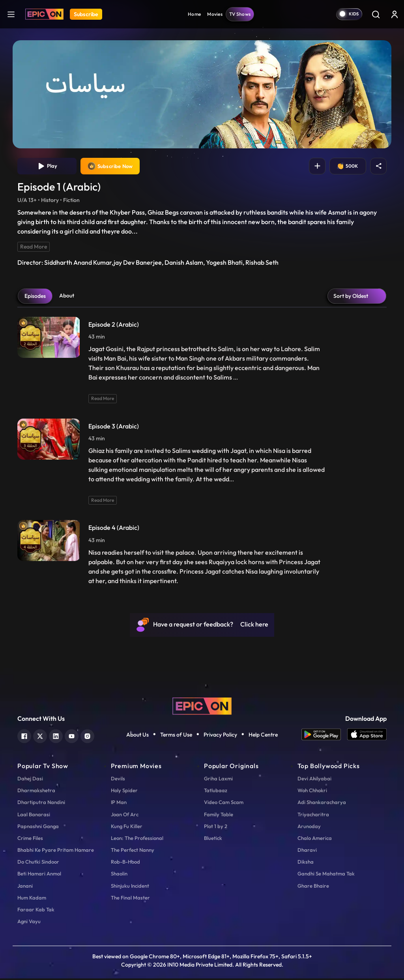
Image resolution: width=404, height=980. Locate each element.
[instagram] (87, 737)
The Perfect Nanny (133, 851)
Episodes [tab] (35, 297)
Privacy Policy (220, 736)
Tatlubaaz (216, 792)
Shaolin (119, 875)
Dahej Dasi (30, 780)
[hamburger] (11, 14)
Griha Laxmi (218, 780)
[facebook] (24, 737)
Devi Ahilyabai (314, 780)
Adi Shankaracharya (322, 804)
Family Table (219, 816)
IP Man (119, 804)
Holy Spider (124, 792)
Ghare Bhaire (313, 887)
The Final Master (130, 899)
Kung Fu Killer (127, 828)
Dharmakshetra (36, 792)
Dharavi (307, 851)
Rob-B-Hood (125, 863)
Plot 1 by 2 (216, 828)
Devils (118, 780)
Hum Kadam (32, 899)
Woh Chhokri (312, 792)
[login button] (395, 14)
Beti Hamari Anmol (39, 875)
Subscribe (86, 14)
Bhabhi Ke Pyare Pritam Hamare (56, 851)
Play (47, 167)
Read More (34, 248)
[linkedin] (56, 737)
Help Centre (263, 736)
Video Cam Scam (224, 804)
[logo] (202, 707)
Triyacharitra (313, 816)
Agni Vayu (29, 923)
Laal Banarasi (34, 816)
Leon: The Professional (137, 840)
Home (194, 14)
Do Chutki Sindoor (38, 863)
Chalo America (315, 840)
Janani (25, 887)
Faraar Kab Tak (36, 911)
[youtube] (72, 737)
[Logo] (44, 14)
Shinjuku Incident (130, 887)
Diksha (306, 863)
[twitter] (40, 737)
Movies (215, 14)
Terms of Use (176, 736)
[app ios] (367, 736)
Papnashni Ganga (38, 828)
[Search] (376, 14)
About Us (137, 736)
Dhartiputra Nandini (41, 804)
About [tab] (67, 297)
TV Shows (240, 14)
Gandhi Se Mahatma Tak (326, 875)
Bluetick (213, 840)
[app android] (324, 736)
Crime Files (30, 840)
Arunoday (309, 828)
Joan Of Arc (125, 816)
